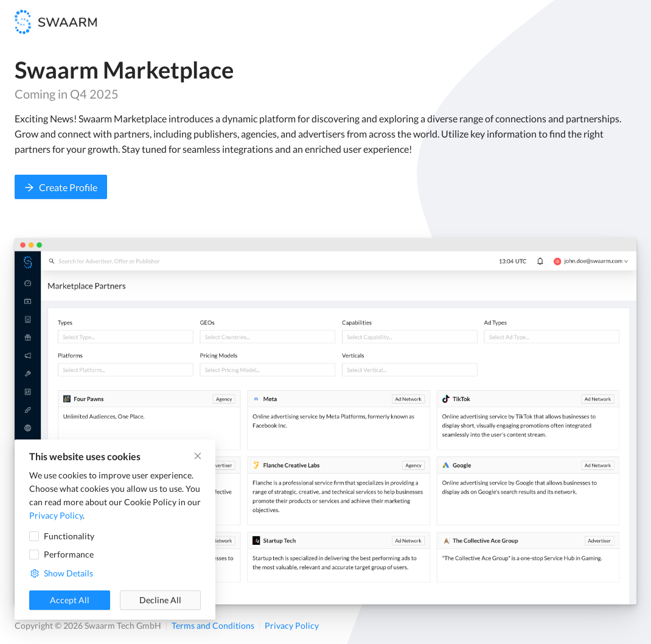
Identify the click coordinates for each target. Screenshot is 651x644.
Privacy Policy (292, 625)
